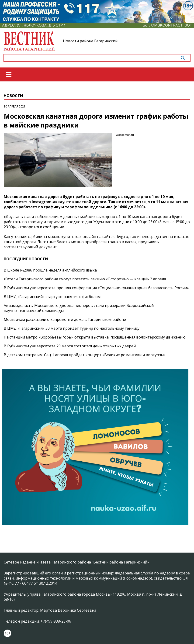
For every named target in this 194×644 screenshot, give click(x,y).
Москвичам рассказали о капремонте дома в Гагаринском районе (65, 319)
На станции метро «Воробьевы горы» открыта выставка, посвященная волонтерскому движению (95, 337)
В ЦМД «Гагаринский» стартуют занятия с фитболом (52, 297)
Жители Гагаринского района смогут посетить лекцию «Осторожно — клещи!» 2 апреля (85, 279)
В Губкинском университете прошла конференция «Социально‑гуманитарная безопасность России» (96, 288)
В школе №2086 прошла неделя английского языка (50, 270)
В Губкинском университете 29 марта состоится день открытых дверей (70, 346)
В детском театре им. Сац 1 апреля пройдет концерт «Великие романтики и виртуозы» (85, 355)
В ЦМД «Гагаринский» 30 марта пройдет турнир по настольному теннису (72, 328)
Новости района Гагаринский (90, 41)
